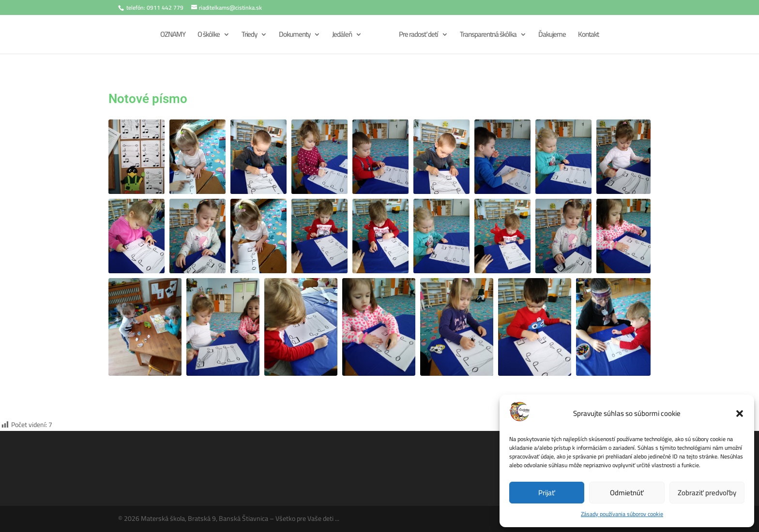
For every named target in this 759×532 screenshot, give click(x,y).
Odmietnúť (627, 493)
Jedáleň (341, 36)
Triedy (248, 36)
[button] (740, 414)
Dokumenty (293, 36)
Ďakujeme (554, 36)
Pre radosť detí (420, 36)
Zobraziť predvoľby (707, 493)
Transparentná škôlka (490, 36)
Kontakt (590, 36)
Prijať (547, 493)
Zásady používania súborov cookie (622, 514)
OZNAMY (171, 36)
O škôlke (207, 36)
